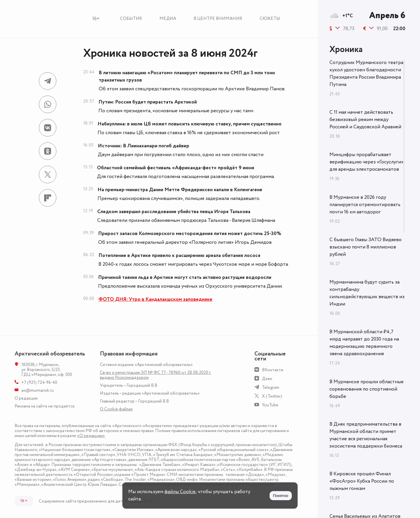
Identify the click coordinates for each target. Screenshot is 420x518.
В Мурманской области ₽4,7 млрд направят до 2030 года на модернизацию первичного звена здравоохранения (364, 343)
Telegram (271, 387)
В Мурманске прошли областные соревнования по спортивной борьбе (367, 389)
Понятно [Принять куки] (281, 496)
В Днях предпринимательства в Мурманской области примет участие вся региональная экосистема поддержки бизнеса (366, 435)
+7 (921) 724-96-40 (39, 383)
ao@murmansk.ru (38, 390)
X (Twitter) (272, 396)
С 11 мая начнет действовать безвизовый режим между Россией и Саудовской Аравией (365, 120)
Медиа (168, 19)
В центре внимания (218, 19)
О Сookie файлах (116, 409)
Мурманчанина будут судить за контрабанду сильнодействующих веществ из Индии (367, 293)
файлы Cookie (180, 492)
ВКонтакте (273, 370)
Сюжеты (270, 19)
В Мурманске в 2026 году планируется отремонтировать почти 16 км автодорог (365, 205)
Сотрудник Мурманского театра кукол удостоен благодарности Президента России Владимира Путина (366, 74)
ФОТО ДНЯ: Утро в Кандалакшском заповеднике (155, 299)
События (131, 19)
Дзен (267, 379)
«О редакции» (91, 436)
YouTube (270, 405)
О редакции (26, 398)
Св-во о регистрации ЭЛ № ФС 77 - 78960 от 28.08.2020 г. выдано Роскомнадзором (156, 375)
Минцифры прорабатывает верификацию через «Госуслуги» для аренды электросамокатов (367, 162)
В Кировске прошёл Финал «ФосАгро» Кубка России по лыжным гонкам (362, 481)
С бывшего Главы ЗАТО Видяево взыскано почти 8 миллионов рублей (366, 247)
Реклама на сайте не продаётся (45, 406)
